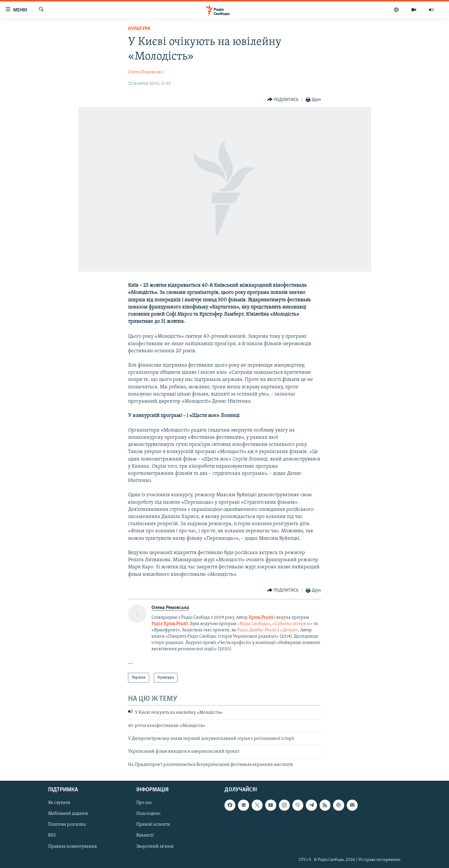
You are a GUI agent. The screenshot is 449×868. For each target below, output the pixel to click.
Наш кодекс (148, 814)
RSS (52, 836)
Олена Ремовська (145, 72)
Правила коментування (72, 847)
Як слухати (59, 803)
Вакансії (145, 836)
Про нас (144, 803)
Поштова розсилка (67, 825)
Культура (139, 29)
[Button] (283, 100)
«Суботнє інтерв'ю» (293, 624)
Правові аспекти (153, 825)
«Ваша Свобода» (254, 624)
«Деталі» (289, 630)
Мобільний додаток (68, 814)
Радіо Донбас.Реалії (257, 630)
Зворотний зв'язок (155, 847)
